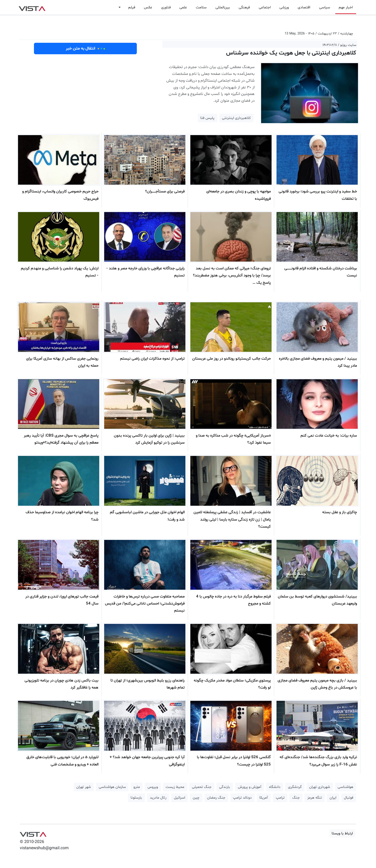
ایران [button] (333, 798)
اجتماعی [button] (265, 7)
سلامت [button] (201, 7)
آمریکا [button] (264, 798)
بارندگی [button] (225, 787)
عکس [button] (148, 7)
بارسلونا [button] (136, 798)
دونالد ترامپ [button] (242, 798)
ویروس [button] (153, 787)
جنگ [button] (296, 798)
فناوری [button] (166, 7)
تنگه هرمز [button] (315, 798)
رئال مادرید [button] (158, 798)
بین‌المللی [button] (223, 7)
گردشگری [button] (295, 787)
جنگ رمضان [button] (216, 798)
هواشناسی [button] (345, 787)
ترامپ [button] (280, 798)
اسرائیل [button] (180, 798)
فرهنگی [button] (244, 7)
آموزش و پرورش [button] (250, 787)
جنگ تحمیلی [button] (202, 787)
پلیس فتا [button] (207, 118)
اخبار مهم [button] (346, 7)
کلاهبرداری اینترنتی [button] (236, 118)
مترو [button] (137, 787)
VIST (32, 7)
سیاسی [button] (325, 7)
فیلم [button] (132, 7)
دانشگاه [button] (275, 787)
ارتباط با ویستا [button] (342, 833)
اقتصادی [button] (304, 7)
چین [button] (196, 798)
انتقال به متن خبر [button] (86, 49)
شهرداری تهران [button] (320, 787)
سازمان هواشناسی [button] (112, 787)
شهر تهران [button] (84, 787)
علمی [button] (183, 7)
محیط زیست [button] (175, 787)
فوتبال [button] (349, 798)
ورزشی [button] (284, 7)
